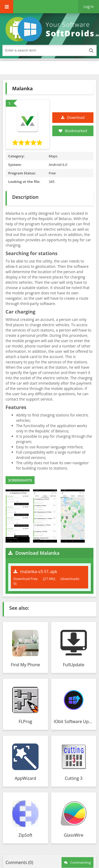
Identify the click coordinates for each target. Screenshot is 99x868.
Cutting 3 (74, 778)
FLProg (25, 721)
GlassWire (74, 835)
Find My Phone (25, 665)
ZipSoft (25, 835)
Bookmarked (73, 131)
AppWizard (25, 778)
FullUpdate (74, 665)
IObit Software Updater (74, 721)
